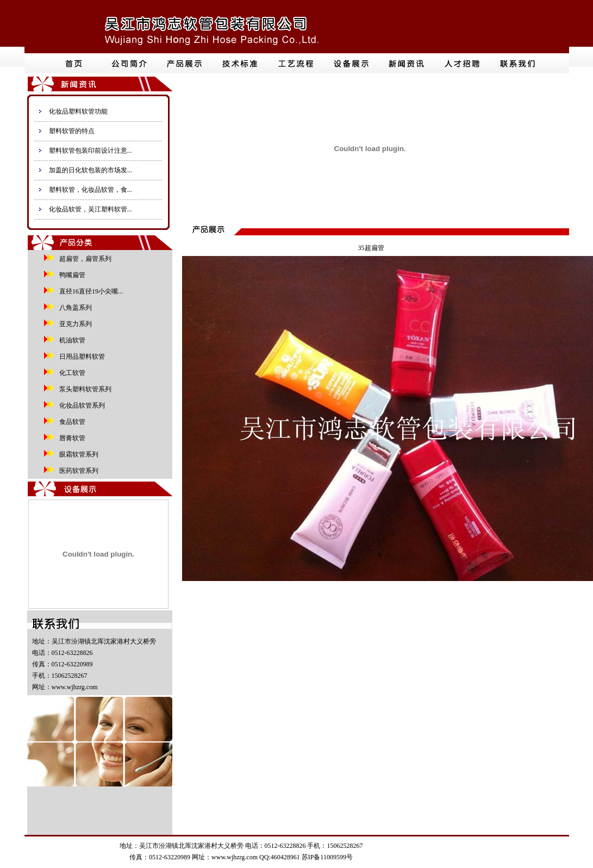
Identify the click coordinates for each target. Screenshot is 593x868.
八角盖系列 (74, 308)
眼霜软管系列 (77, 454)
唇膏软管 (71, 438)
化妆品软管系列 (80, 405)
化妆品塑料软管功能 (78, 111)
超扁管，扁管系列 (84, 259)
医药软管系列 (77, 471)
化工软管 (71, 373)
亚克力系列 (74, 324)
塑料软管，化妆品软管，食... (90, 190)
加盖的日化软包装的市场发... (90, 170)
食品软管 (71, 422)
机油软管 (71, 340)
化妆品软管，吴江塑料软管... (90, 209)
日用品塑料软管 (80, 357)
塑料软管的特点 (72, 131)
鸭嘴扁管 (71, 275)
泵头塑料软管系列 (84, 389)
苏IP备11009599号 (327, 857)
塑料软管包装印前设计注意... (90, 151)
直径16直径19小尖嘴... (89, 291)
